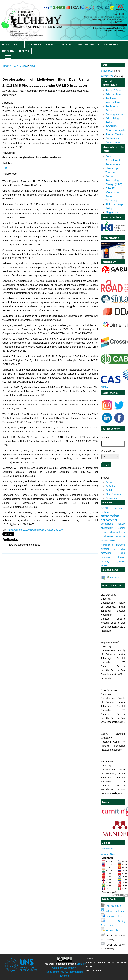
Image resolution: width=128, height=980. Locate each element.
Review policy (113, 930)
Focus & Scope (114, 91)
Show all (113, 578)
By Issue (110, 482)
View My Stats (108, 854)
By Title (109, 490)
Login (110, 4)
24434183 (107, 76)
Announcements (89, 45)
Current (52, 45)
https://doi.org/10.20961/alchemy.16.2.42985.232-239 (35, 530)
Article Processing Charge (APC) (114, 180)
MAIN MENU (8, 57)
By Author (110, 486)
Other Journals (113, 494)
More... (104, 387)
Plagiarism (112, 212)
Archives (67, 45)
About (18, 45)
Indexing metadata (115, 911)
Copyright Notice (115, 114)
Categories (34, 45)
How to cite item (114, 916)
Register (120, 4)
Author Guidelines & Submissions (113, 161)
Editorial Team (114, 95)
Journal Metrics (114, 134)
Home (6, 45)
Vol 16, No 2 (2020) (19, 66)
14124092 (107, 71)
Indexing (8, 51)
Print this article (113, 906)
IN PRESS (24, 51)
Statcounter (107, 849)
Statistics (111, 45)
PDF (6, 168)
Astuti (32, 66)
